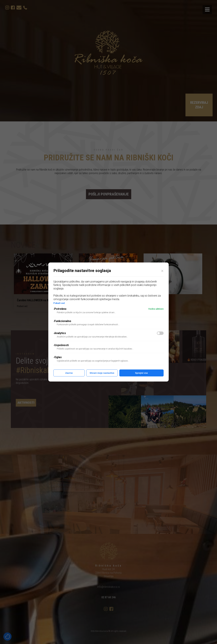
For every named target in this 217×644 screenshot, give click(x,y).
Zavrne (69, 373)
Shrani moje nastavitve (102, 373)
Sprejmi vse (141, 373)
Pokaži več (59, 303)
